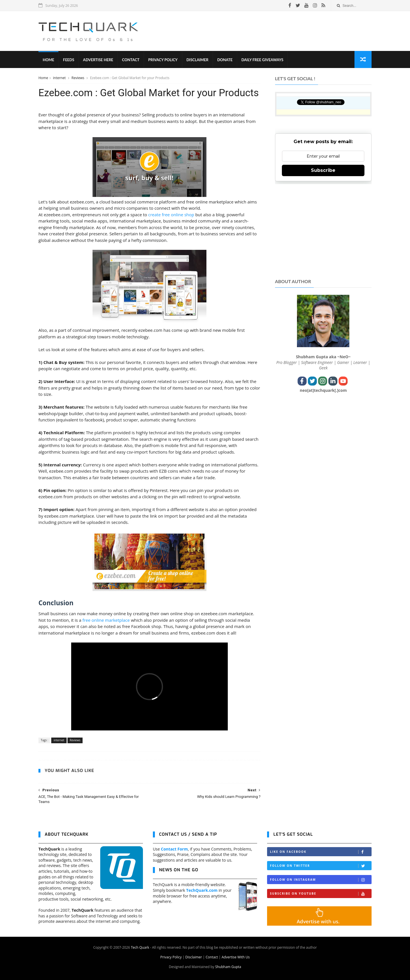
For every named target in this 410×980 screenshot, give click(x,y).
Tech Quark (140, 947)
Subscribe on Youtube (321, 894)
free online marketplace (106, 620)
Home (48, 60)
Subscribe (323, 170)
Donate (225, 60)
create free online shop (171, 215)
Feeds (68, 60)
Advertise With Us (236, 957)
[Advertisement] (268, 31)
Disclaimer (197, 60)
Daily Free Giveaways (262, 60)
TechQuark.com (202, 890)
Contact (131, 60)
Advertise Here (98, 60)
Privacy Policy (163, 60)
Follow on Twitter (321, 866)
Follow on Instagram (321, 880)
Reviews (78, 78)
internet (60, 78)
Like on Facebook (321, 852)
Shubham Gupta (228, 967)
